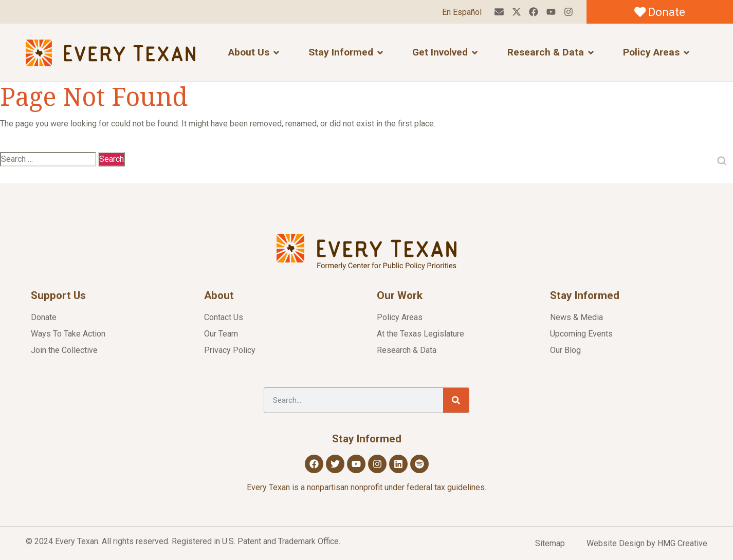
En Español (461, 12)
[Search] (456, 400)
